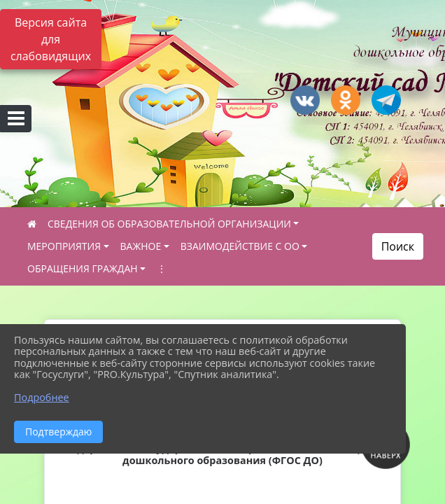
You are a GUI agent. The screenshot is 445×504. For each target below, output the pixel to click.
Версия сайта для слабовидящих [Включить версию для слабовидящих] (51, 39)
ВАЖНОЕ (141, 246)
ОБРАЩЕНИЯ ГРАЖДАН (83, 268)
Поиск (398, 246)
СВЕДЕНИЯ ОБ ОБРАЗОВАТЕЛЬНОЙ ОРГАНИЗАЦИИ (169, 224)
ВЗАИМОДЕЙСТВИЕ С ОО (240, 246)
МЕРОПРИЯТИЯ (64, 246)
